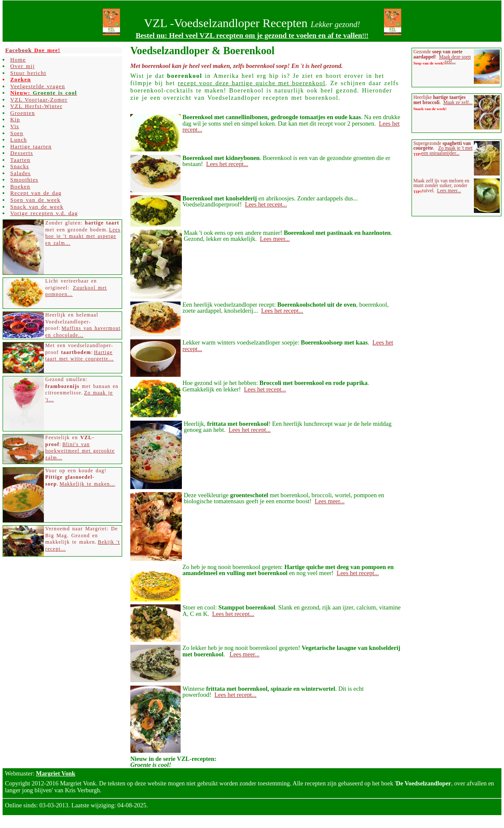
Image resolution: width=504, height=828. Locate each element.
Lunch (19, 140)
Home (18, 60)
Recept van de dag (36, 193)
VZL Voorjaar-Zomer (39, 100)
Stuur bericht (28, 73)
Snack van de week (37, 207)
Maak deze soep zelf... (455, 59)
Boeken (20, 186)
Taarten (20, 160)
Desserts (22, 153)
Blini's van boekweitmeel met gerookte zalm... (80, 451)
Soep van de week (35, 200)
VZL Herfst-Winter (36, 106)
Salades (21, 173)
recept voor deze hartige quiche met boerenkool (252, 83)
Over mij (23, 66)
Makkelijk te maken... (87, 484)
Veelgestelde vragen (38, 86)
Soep (17, 133)
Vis (15, 126)
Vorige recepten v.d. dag (44, 213)
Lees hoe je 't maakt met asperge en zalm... (83, 237)
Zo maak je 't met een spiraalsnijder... (447, 151)
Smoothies (24, 180)
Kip (15, 119)
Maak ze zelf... (458, 102)
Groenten (23, 113)
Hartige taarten (31, 146)
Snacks (20, 166)
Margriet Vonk (56, 773)
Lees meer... (275, 239)
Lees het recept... (227, 164)
